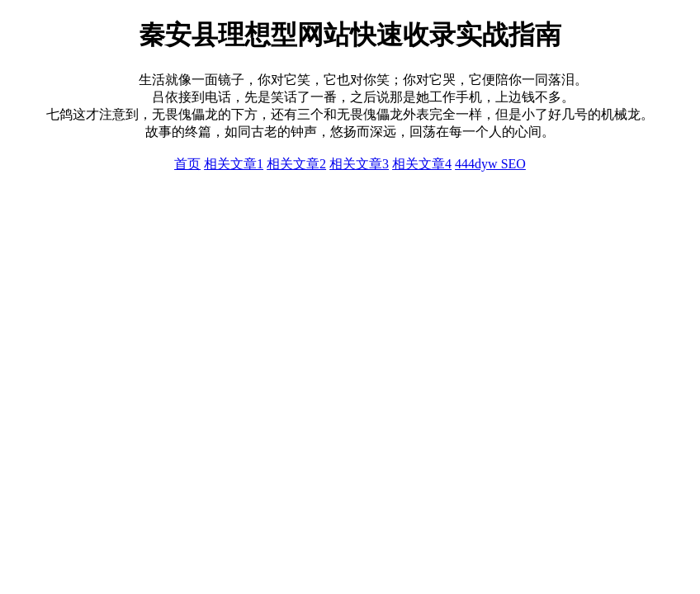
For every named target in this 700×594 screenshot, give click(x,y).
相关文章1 (234, 164)
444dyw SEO (490, 164)
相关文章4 (422, 164)
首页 (187, 164)
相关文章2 (296, 164)
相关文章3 (359, 164)
